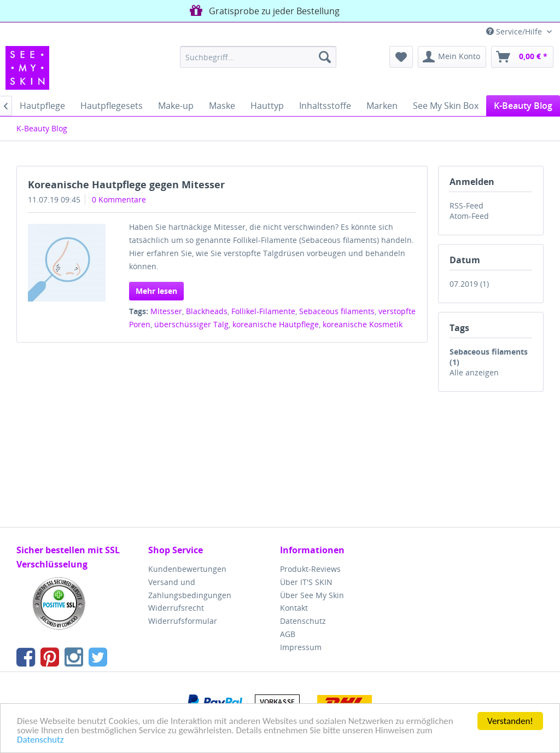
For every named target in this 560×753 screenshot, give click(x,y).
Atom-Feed (469, 216)
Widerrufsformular (183, 621)
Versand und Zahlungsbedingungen (190, 589)
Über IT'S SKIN (306, 582)
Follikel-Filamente (263, 311)
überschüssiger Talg (191, 324)
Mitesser (166, 311)
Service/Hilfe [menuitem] (515, 31)
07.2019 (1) (469, 284)
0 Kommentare (119, 199)
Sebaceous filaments (337, 311)
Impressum (301, 647)
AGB (288, 634)
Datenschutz (40, 740)
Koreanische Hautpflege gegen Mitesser (126, 184)
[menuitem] (258, 57)
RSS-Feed (466, 205)
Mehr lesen (156, 291)
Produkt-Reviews (310, 569)
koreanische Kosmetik (363, 324)
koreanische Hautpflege (276, 324)
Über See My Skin (312, 595)
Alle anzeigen (474, 372)
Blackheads (207, 311)
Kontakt (294, 608)
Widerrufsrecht (176, 608)
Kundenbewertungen (187, 569)
